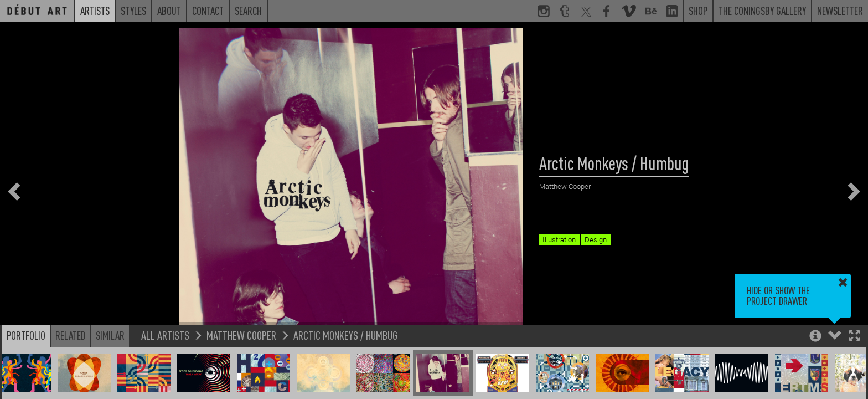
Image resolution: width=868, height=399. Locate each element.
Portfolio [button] (26, 335)
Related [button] (71, 335)
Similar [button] (110, 335)
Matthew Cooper (241, 335)
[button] (854, 337)
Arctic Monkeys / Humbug (345, 335)
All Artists (165, 335)
